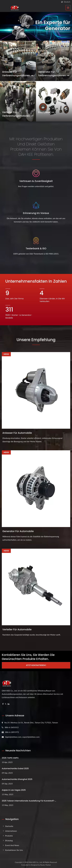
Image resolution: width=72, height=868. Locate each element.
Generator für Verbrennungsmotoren (54, 74)
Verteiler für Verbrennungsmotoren (18, 114)
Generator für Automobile (18, 531)
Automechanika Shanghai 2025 (17, 779)
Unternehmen (11, 831)
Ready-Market (46, 865)
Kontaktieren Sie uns (14, 850)
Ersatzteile (46, 112)
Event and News (12, 845)
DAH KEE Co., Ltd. (35, 862)
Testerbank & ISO (36, 248)
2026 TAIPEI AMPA (10, 758)
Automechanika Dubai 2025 (15, 769)
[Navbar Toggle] (68, 8)
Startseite (9, 826)
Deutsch (67, 2)
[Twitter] (6, 704)
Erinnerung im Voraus (36, 213)
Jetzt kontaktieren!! (36, 665)
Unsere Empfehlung (36, 340)
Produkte (9, 836)
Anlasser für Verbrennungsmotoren (18, 74)
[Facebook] (3, 704)
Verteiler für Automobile (17, 629)
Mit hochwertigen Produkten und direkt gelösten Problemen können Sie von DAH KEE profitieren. (36, 147)
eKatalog (9, 840)
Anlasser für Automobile (17, 433)
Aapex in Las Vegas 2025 (14, 790)
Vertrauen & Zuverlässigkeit (36, 181)
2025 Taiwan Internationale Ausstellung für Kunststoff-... (29, 801)
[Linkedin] (9, 704)
